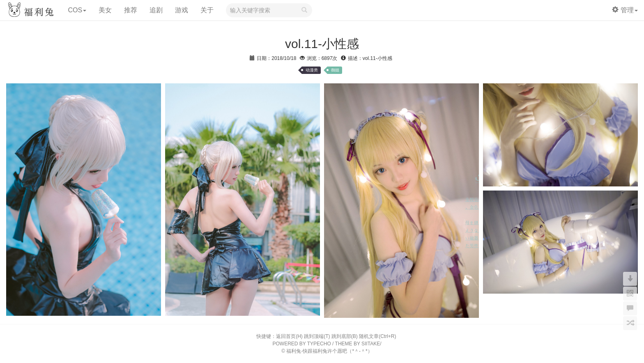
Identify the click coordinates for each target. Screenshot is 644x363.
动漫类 (312, 70)
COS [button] (77, 10)
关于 (207, 10)
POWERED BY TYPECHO (302, 344)
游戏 (182, 10)
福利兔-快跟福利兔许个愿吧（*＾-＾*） (329, 351)
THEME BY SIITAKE (358, 344)
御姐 (335, 70)
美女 (105, 10)
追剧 (156, 10)
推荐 (131, 10)
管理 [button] (625, 10)
